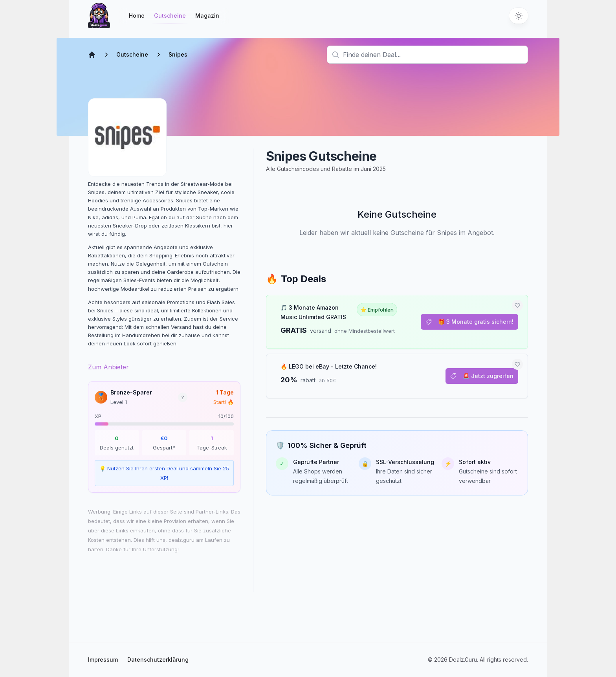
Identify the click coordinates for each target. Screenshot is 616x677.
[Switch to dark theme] (519, 16)
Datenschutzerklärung (158, 660)
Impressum (103, 660)
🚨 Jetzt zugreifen (482, 376)
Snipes (178, 54)
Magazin (207, 16)
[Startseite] (99, 16)
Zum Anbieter (108, 367)
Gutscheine (170, 18)
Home (137, 16)
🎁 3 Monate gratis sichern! (469, 322)
